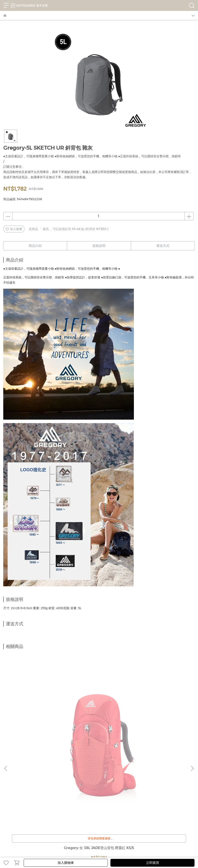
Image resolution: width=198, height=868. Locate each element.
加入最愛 (14, 229)
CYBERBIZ (139, 851)
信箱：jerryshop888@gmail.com (28, 807)
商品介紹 (35, 246)
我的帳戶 (9, 776)
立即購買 (153, 863)
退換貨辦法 (40, 776)
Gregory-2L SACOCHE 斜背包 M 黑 (160, 728)
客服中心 (24, 776)
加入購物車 (66, 863)
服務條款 (70, 776)
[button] (192, 707)
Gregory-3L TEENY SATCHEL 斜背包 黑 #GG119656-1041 (99, 728)
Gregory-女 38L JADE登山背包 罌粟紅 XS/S (38, 728)
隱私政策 (55, 776)
